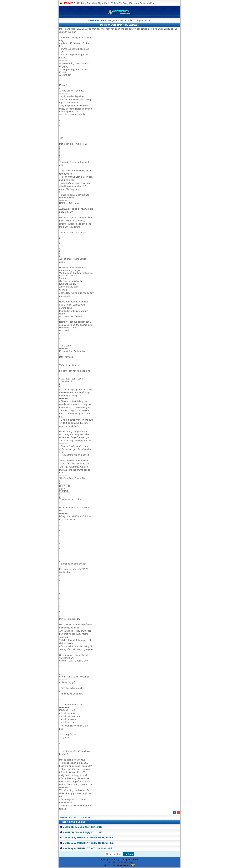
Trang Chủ (65, 817)
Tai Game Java (120, 865)
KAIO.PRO (70, 3)
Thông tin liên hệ (129, 859)
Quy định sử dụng (110, 859)
